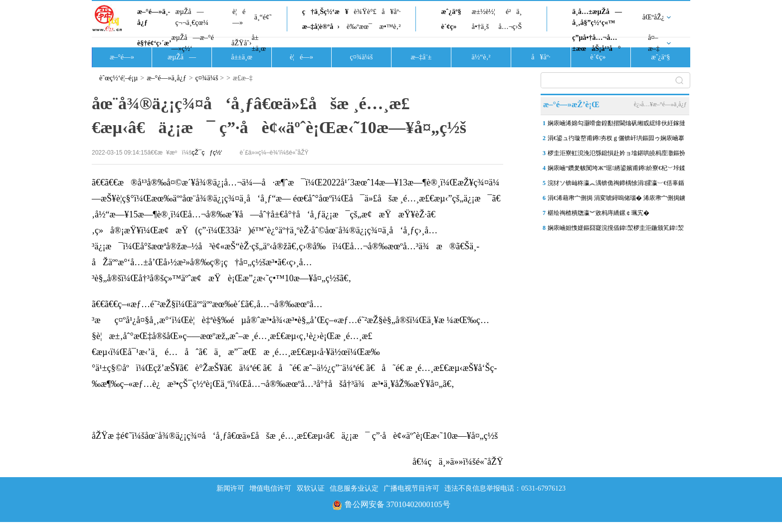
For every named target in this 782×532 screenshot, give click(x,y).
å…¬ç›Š (510, 27)
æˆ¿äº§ (451, 12)
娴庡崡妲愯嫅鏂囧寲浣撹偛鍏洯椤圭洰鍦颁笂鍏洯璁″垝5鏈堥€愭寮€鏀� (616, 230)
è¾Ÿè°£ (365, 12)
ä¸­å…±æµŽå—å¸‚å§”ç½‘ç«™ (597, 17)
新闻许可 (230, 488)
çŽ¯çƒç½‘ (207, 153)
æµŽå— (182, 57)
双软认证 (311, 488)
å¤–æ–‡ (654, 43)
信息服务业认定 (354, 488)
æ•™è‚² (390, 27)
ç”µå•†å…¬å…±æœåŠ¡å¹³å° (596, 43)
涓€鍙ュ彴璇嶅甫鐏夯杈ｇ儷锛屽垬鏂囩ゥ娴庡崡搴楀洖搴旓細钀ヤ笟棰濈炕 (616, 140)
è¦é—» (239, 17)
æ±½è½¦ (484, 12)
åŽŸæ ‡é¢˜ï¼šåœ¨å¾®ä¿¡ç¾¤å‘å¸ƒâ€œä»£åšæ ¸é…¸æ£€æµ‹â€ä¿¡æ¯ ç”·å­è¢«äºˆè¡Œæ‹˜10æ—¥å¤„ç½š (295, 436)
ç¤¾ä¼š (362, 57)
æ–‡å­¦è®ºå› (321, 27)
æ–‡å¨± (421, 57)
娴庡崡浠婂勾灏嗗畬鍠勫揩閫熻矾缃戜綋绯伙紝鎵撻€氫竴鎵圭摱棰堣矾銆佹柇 (616, 125)
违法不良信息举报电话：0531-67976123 (505, 488)
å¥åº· (391, 12)
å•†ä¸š (480, 27)
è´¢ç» (451, 27)
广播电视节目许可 (411, 488)
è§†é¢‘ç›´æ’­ (154, 43)
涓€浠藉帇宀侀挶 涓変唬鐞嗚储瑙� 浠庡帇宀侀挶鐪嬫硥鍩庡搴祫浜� (616, 200)
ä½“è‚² (481, 57)
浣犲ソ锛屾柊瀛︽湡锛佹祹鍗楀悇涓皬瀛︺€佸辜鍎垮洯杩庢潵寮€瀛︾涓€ (616, 185)
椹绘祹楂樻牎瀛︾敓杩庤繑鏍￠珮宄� (598, 213)
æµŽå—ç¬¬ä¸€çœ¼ (192, 17)
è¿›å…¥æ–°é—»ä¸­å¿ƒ (660, 104)
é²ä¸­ (514, 12)
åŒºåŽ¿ (653, 17)
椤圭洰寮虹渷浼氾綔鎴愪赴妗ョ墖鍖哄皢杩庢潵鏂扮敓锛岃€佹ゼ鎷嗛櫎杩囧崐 (616, 155)
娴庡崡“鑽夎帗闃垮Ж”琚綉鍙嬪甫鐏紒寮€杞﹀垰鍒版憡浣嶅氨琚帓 (616, 170)
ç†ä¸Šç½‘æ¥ (325, 12)
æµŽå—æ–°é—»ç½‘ (192, 43)
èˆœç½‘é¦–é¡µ (118, 78)
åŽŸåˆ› (241, 43)
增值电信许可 (270, 488)
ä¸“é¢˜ (263, 17)
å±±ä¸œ (259, 43)
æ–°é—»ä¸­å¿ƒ (154, 17)
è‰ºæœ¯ (359, 27)
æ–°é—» (122, 57)
